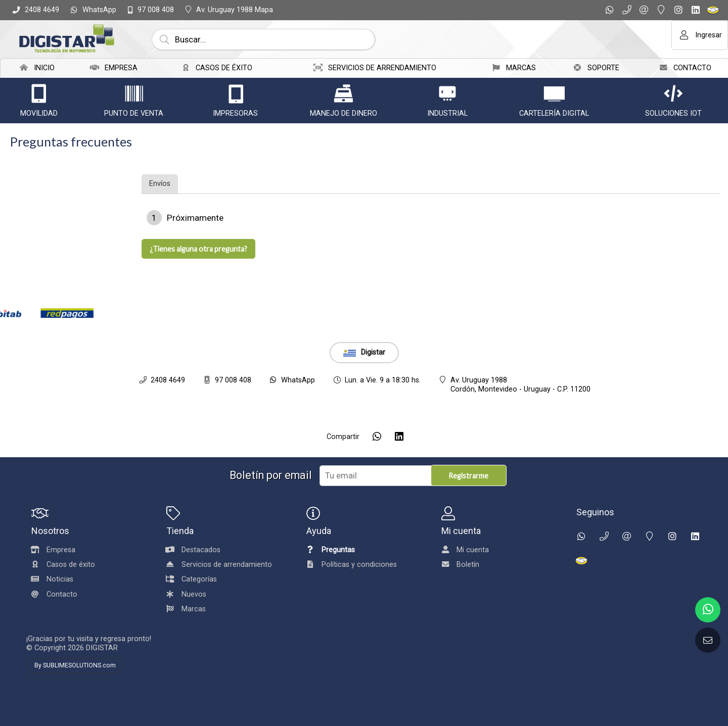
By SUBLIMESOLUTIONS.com (75, 665)
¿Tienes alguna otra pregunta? (198, 249)
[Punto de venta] (134, 93)
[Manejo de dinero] (343, 93)
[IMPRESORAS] (236, 93)
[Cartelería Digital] (554, 93)
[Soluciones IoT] (673, 93)
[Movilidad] (39, 93)
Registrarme (468, 476)
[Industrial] (447, 93)
